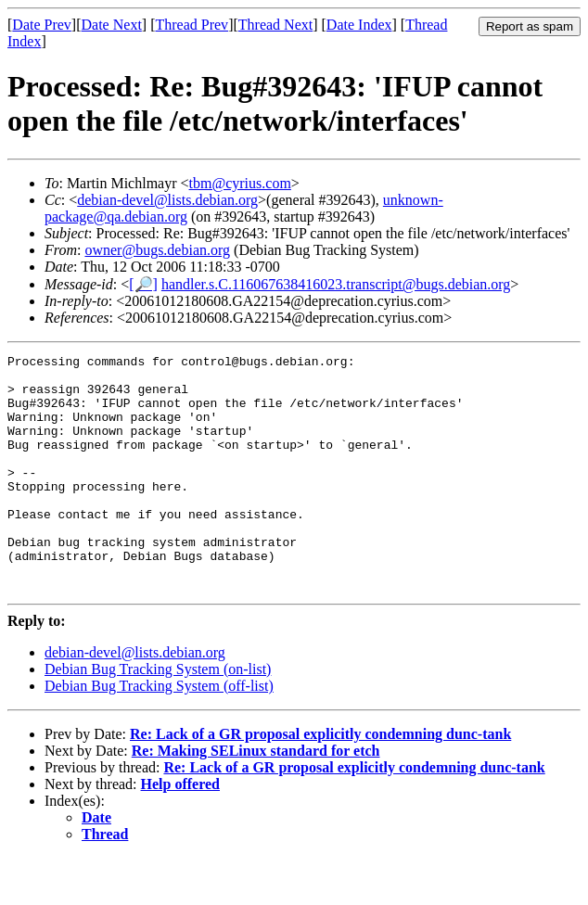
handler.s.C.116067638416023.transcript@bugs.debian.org (336, 284)
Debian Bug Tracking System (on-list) (158, 716)
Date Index (359, 25)
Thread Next (275, 25)
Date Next (112, 25)
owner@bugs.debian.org (157, 250)
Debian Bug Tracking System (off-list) (159, 733)
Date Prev (42, 25)
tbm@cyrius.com (240, 183)
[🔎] (143, 284)
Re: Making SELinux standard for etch (256, 798)
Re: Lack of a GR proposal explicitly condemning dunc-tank (320, 781)
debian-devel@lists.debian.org (167, 200)
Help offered (180, 831)
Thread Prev (192, 25)
